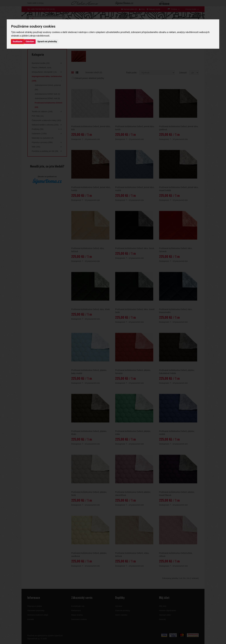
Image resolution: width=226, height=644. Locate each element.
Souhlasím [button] (17, 42)
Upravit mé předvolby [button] (47, 42)
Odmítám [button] (30, 42)
